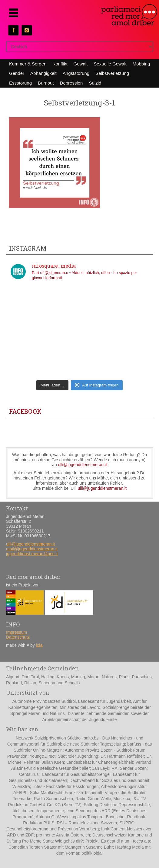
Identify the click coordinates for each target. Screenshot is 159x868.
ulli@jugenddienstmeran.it (83, 465)
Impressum (17, 632)
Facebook (25, 411)
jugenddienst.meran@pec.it (32, 554)
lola (39, 645)
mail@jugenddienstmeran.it (32, 549)
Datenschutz (18, 637)
